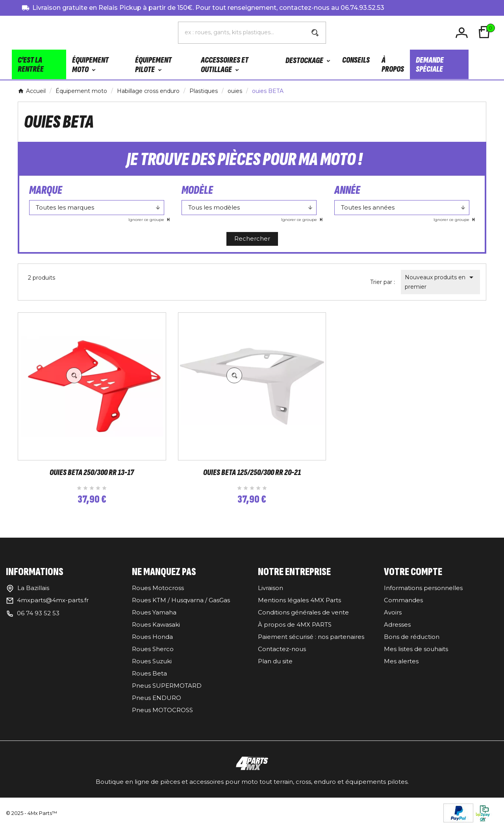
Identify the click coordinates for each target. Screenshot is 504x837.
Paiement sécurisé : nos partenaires (311, 645)
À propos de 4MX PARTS (295, 633)
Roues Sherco (153, 658)
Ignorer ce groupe (147, 221)
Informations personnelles (423, 597)
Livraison (271, 597)
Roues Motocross (158, 597)
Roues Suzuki (152, 670)
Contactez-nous (282, 658)
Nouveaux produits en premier (440, 283)
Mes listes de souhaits (416, 658)
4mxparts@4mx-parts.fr (53, 609)
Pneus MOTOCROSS (162, 719)
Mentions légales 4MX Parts (299, 609)
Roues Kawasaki (156, 633)
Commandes (403, 609)
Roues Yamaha (154, 621)
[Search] (315, 33)
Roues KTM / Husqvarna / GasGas (181, 609)
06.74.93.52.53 (362, 8)
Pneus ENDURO (157, 706)
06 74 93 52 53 (38, 622)
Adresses (397, 633)
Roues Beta (149, 682)
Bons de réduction (412, 645)
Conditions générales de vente (303, 621)
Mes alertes (401, 670)
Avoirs (393, 621)
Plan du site (275, 670)
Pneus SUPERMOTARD (167, 694)
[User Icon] (463, 33)
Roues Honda (152, 645)
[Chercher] (242, 33)
